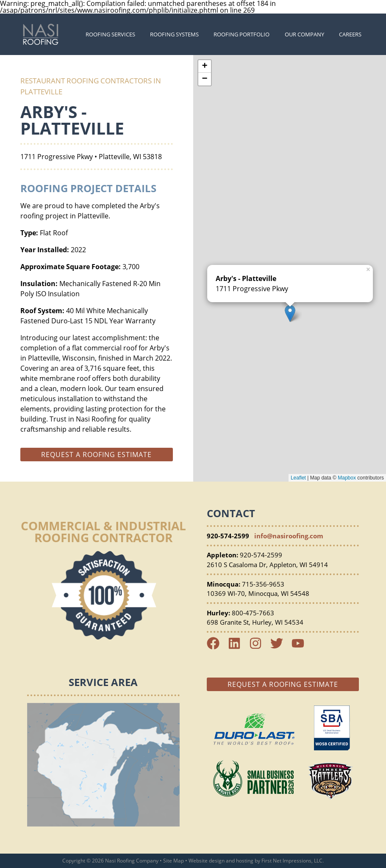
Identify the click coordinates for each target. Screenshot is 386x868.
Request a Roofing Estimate (283, 684)
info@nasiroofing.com (289, 536)
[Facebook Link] (217, 647)
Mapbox (347, 478)
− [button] (204, 79)
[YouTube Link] (301, 647)
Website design (207, 861)
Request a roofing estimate (96, 455)
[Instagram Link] (259, 647)
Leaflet (298, 478)
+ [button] (204, 66)
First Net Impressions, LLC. (293, 861)
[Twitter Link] (280, 647)
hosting (245, 861)
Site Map (174, 861)
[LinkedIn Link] (238, 647)
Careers (350, 34)
